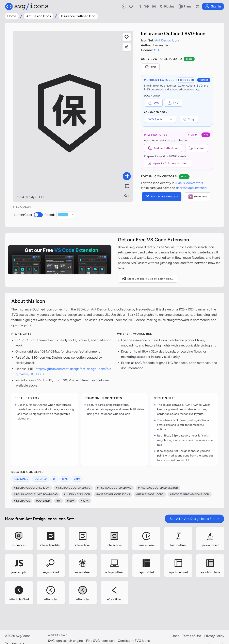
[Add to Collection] (163, 148)
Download (198, 197)
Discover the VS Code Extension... (148, 279)
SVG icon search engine (65, 641)
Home (12, 16)
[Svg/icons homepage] (27, 6)
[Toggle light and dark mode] (124, 6)
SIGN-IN (193, 135)
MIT (157, 50)
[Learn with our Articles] (146, 6)
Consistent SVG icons (134, 641)
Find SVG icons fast (100, 641)
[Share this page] (127, 47)
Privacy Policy (214, 636)
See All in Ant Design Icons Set (194, 519)
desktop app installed (191, 188)
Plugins (167, 6)
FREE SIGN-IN (186, 80)
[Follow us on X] (198, 6)
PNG (173, 103)
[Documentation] (154, 6)
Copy (189, 119)
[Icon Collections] (139, 6)
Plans (185, 6)
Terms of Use (192, 636)
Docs (175, 636)
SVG (151, 67)
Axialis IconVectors (189, 183)
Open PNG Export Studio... (168, 163)
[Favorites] (131, 6)
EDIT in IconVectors (162, 197)
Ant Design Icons (39, 16)
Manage (197, 148)
